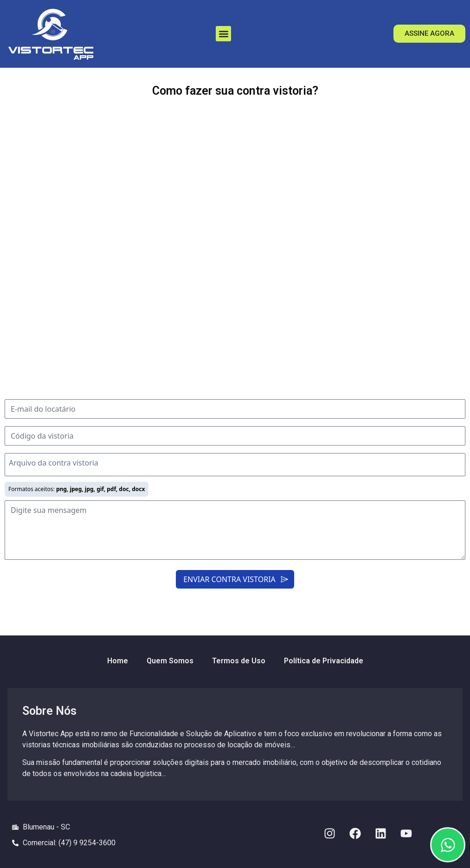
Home (118, 661)
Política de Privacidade (324, 661)
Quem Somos (170, 661)
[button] (223, 34)
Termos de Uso (239, 661)
